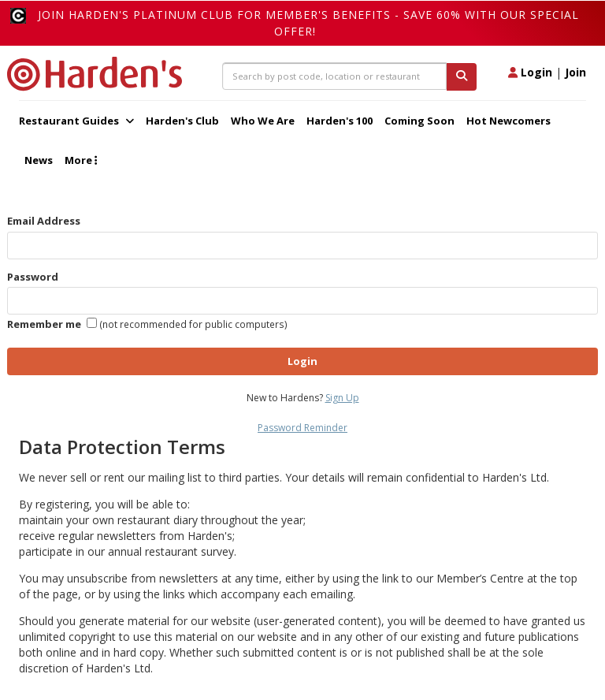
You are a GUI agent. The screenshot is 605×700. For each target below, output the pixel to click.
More (81, 160)
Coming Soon (419, 121)
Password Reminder (302, 428)
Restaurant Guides (76, 121)
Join (575, 72)
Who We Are (263, 121)
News (39, 160)
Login (530, 72)
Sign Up (342, 398)
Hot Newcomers (508, 121)
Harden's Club (182, 121)
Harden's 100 (340, 121)
